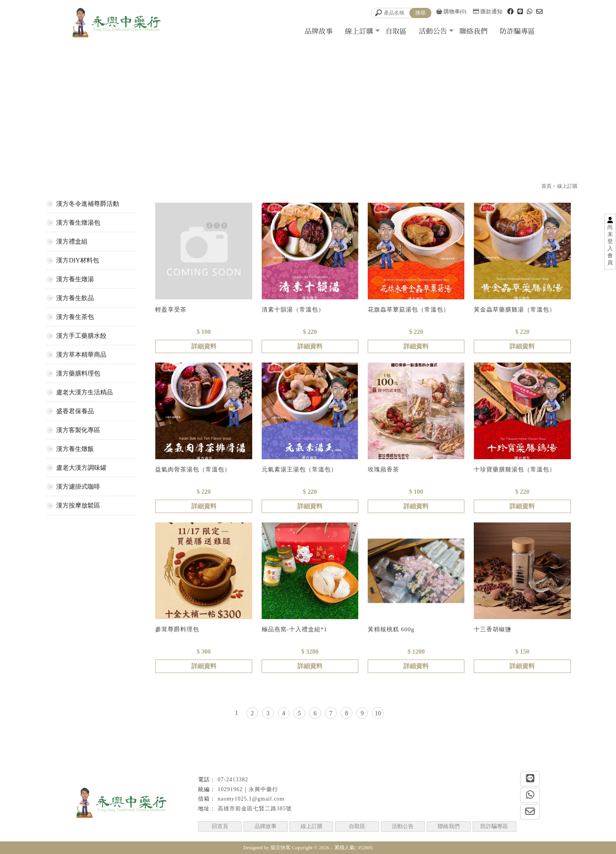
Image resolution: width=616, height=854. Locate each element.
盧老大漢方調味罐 (81, 468)
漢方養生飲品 (75, 298)
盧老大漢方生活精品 (84, 392)
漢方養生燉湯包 (78, 223)
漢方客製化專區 (78, 430)
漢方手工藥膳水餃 (81, 336)
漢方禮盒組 (72, 241)
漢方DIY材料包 (77, 260)
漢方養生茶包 (75, 317)
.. (332, 848)
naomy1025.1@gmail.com (251, 799)
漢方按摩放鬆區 (78, 505)
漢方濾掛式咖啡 (78, 487)
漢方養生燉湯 (75, 279)
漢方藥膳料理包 (78, 373)
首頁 (546, 186)
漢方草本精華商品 (81, 355)
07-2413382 (233, 780)
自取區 (396, 31)
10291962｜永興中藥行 (248, 789)
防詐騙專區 (517, 31)
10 (378, 713)
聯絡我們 (473, 31)
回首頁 (220, 826)
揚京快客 (280, 848)
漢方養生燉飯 (75, 449)
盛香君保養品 (75, 411)
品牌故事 (319, 31)
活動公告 (433, 31)
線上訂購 (359, 31)
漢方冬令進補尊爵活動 (88, 204)
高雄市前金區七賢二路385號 (255, 809)
